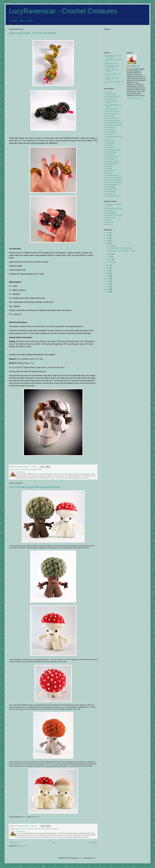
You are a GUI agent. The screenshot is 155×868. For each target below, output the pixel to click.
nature (43, 829)
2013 (108, 281)
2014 (108, 279)
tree (52, 829)
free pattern (28, 469)
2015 (108, 276)
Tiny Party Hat (110, 143)
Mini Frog (109, 145)
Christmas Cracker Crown (114, 123)
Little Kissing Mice (111, 132)
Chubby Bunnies (111, 94)
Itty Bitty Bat (109, 134)
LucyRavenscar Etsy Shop (114, 208)
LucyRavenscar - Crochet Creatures (63, 11)
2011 (108, 287)
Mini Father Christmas (112, 111)
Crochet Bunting (111, 191)
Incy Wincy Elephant (112, 185)
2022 (108, 238)
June (109, 257)
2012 (108, 284)
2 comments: (34, 826)
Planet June (109, 224)
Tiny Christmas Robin (112, 113)
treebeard (56, 829)
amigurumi (17, 469)
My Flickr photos (111, 218)
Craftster (108, 220)
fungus (32, 829)
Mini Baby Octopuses (112, 161)
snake (40, 469)
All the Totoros (110, 154)
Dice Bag (109, 92)
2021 (108, 241)
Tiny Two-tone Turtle (112, 157)
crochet (23, 469)
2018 (108, 268)
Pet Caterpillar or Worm (113, 150)
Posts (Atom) (21, 846)
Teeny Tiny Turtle (111, 189)
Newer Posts (13, 843)
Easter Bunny (110, 141)
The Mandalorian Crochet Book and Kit (113, 57)
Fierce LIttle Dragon (112, 164)
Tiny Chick (109, 168)
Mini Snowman (110, 116)
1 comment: (34, 467)
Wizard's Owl (110, 171)
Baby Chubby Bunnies (113, 96)
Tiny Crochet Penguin (112, 118)
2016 (108, 273)
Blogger (94, 858)
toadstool (48, 829)
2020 (108, 243)
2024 (108, 233)
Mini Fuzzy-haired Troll (113, 196)
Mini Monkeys (110, 147)
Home (54, 843)
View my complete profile (134, 98)
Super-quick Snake (111, 99)
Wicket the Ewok (111, 194)
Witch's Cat (109, 173)
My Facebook (110, 211)
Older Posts (93, 843)
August (110, 254)
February (111, 262)
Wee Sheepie (110, 159)
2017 (108, 271)
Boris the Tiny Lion (111, 152)
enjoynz (81, 858)
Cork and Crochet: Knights (114, 182)
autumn (23, 829)
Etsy (25, 817)
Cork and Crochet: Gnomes (114, 178)
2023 (108, 235)
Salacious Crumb (111, 130)
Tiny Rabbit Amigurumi (113, 175)
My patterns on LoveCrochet (114, 215)
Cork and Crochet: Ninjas (113, 180)
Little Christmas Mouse (113, 120)
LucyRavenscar (134, 66)
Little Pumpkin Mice (112, 109)
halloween (35, 469)
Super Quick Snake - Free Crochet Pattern (33, 33)
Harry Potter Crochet (112, 64)
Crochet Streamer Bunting (114, 125)
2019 (108, 265)
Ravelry (38, 817)
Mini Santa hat (110, 127)
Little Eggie (109, 166)
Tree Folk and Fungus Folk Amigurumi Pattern (34, 487)
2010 (108, 289)
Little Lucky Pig (110, 187)
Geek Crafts (109, 222)
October (110, 246)
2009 (108, 292)
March (110, 259)
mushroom (37, 829)
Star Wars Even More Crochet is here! (112, 67)
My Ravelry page (111, 213)
